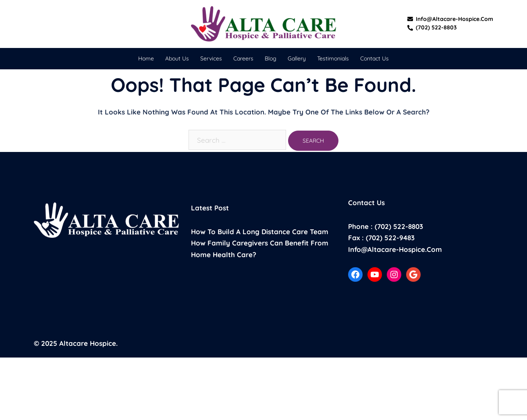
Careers (243, 58)
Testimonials (333, 58)
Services (211, 58)
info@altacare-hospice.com (450, 19)
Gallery (297, 58)
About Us (177, 58)
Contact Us (375, 58)
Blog (271, 58)
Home (146, 58)
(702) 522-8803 (432, 28)
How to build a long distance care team (260, 232)
